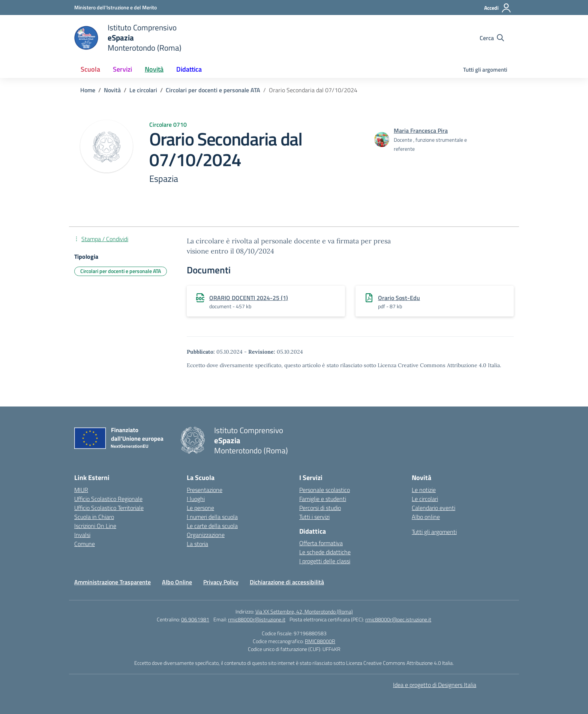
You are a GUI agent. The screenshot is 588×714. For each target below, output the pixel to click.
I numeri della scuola (212, 517)
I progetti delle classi (325, 561)
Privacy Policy (221, 582)
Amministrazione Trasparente (112, 582)
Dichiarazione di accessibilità (287, 582)
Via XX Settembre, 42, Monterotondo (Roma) (304, 611)
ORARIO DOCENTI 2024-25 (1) (249, 298)
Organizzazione (206, 535)
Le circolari (425, 499)
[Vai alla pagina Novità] (112, 90)
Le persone (200, 508)
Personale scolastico (325, 490)
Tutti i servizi (314, 517)
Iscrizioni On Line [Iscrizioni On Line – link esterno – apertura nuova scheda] (95, 526)
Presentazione (205, 490)
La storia (197, 544)
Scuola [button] (90, 69)
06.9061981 (195, 619)
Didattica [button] (189, 69)
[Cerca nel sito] (492, 38)
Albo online (426, 517)
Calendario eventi (433, 508)
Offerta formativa (321, 543)
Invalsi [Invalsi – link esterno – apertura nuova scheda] (82, 535)
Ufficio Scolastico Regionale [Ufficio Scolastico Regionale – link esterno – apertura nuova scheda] (108, 499)
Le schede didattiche (325, 552)
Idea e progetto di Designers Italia (435, 685)
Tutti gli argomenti (485, 70)
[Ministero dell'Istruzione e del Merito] (115, 7)
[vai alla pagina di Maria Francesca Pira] (421, 130)
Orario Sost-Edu (399, 298)
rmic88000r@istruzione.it (257, 619)
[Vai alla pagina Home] (88, 90)
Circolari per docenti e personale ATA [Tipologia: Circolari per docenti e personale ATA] (121, 271)
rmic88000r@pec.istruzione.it (398, 619)
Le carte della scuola (212, 526)
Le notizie (424, 490)
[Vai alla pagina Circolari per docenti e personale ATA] (213, 90)
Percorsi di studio (320, 508)
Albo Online (177, 582)
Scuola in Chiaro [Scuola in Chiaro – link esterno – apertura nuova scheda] (94, 517)
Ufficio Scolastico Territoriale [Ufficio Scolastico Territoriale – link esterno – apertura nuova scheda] (109, 508)
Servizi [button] (122, 69)
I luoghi (196, 499)
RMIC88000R (320, 641)
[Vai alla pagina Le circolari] (143, 90)
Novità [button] (154, 69)
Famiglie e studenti (323, 499)
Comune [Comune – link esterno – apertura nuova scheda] (85, 544)
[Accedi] (498, 8)
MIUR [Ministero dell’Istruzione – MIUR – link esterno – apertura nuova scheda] (81, 490)
